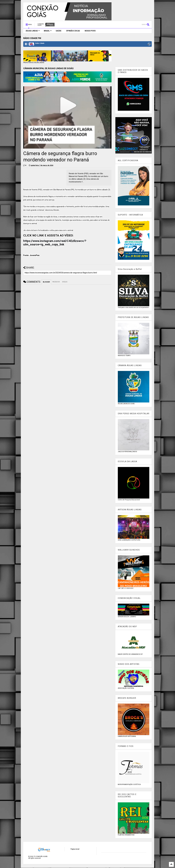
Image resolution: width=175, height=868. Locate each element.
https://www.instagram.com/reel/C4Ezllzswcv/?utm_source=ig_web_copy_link (55, 243)
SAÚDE (59, 31)
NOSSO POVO (90, 31)
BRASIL (48, 31)
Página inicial (75, 849)
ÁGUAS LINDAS (33, 31)
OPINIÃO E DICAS (73, 31)
